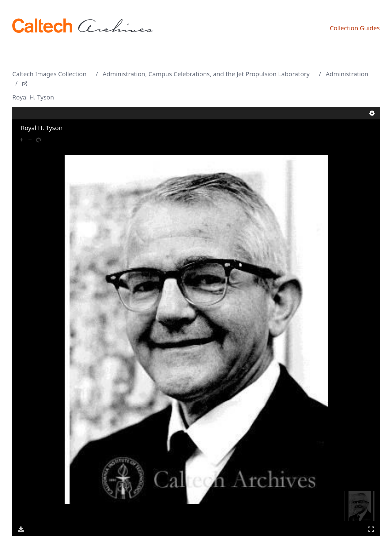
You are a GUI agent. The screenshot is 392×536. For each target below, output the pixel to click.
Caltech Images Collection (49, 74)
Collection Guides (355, 28)
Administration (347, 74)
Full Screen (371, 529)
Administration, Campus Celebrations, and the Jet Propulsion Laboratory (206, 74)
